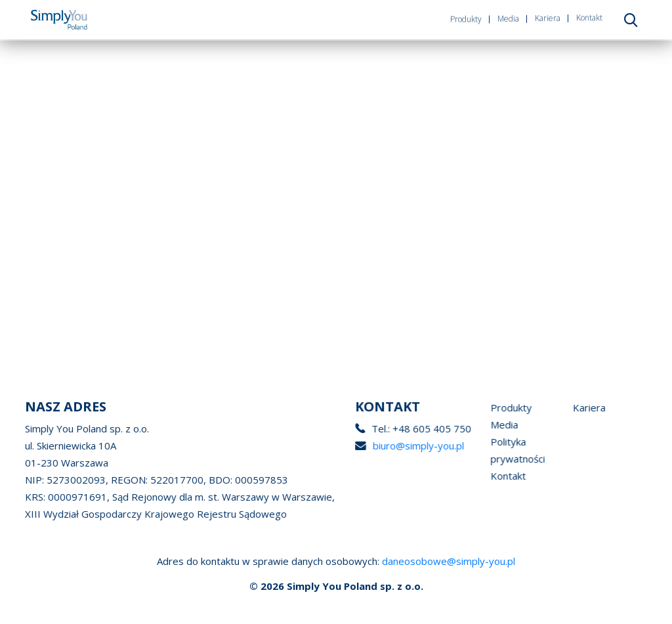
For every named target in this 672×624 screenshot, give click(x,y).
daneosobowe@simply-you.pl (449, 561)
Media (508, 16)
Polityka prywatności (527, 450)
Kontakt (589, 13)
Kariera (548, 15)
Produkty (466, 17)
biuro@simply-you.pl (418, 446)
